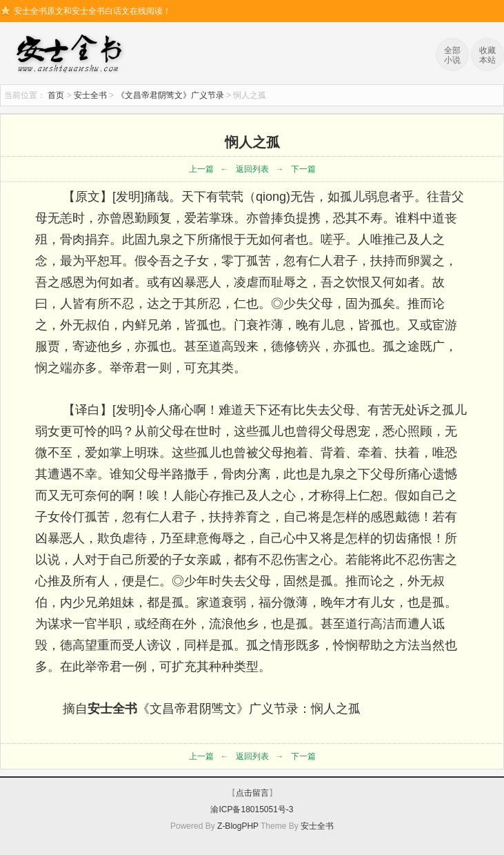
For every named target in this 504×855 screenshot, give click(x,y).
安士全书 (72, 55)
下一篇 (303, 169)
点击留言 (252, 793)
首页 (56, 95)
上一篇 (201, 169)
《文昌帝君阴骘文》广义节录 (170, 95)
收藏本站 (487, 55)
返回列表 (252, 169)
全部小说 (452, 55)
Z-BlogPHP (238, 826)
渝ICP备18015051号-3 (252, 809)
